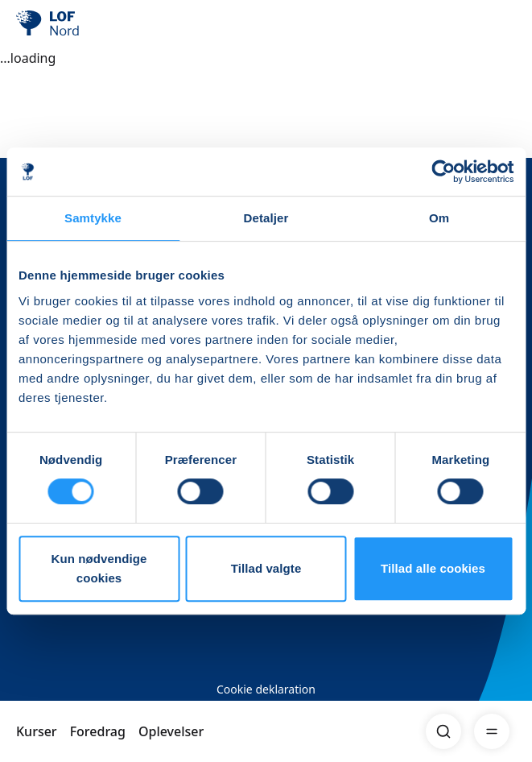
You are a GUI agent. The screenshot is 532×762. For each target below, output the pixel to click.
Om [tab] (439, 218)
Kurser (37, 731)
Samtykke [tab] (93, 218)
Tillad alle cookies (433, 568)
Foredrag (98, 731)
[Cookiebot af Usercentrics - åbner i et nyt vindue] (443, 172)
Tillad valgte (266, 568)
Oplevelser (171, 731)
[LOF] (97, 24)
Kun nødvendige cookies (99, 568)
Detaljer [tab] (266, 218)
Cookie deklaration (266, 689)
